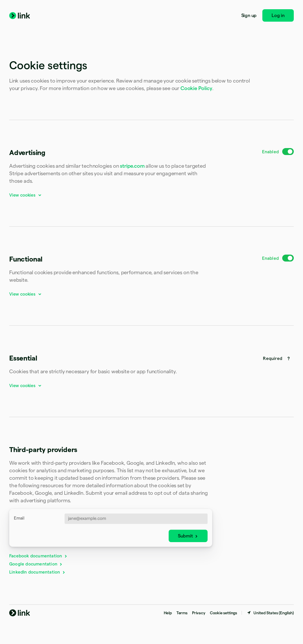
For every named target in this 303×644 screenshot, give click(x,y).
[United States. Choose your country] (270, 613)
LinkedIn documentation (37, 572)
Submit (188, 536)
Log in (278, 15)
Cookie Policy (196, 88)
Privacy (199, 613)
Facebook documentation (38, 556)
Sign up (249, 15)
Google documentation (36, 564)
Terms (182, 613)
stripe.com (132, 166)
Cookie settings (223, 613)
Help (168, 613)
